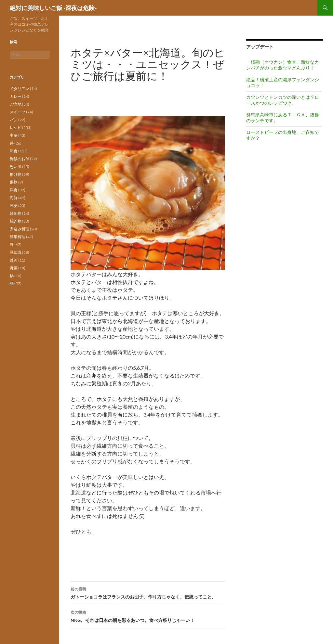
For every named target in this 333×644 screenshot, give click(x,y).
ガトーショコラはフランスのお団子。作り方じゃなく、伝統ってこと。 (148, 592)
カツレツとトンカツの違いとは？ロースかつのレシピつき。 (283, 100)
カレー (16, 96)
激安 (14, 206)
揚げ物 (16, 174)
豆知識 (16, 252)
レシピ (16, 128)
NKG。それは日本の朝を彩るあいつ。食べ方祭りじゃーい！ (148, 616)
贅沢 (14, 260)
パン (14, 120)
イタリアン (20, 89)
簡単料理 (18, 237)
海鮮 (14, 198)
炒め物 (16, 213)
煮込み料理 (20, 229)
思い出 (16, 167)
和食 (14, 151)
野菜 (14, 268)
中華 (14, 135)
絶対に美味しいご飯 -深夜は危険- (53, 8)
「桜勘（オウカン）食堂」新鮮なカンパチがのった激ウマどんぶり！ (283, 65)
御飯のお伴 (20, 159)
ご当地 (16, 104)
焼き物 (16, 221)
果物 (14, 182)
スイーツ (18, 112)
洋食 (14, 190)
